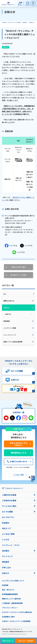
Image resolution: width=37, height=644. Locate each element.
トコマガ (6, 540)
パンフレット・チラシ (11, 545)
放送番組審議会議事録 (10, 594)
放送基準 (5, 585)
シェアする (11, 246)
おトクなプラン (8, 517)
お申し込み (6, 567)
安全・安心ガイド (8, 590)
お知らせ (25, 22)
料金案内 (6, 523)
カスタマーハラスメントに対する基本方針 (17, 612)
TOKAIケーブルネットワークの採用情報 (16, 621)
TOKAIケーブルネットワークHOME (11, 22)
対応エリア (6, 528)
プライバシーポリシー (10, 608)
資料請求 (6, 562)
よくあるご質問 (8, 534)
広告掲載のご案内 (8, 617)
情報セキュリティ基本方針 (11, 599)
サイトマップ (7, 556)
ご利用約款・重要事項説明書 (12, 603)
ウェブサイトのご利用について (13, 581)
